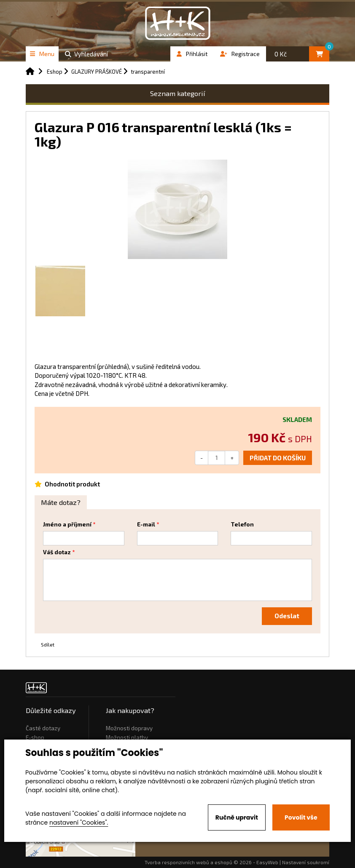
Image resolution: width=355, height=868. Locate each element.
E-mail (146, 524)
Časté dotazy (43, 728)
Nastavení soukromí (306, 862)
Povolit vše (301, 817)
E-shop (35, 737)
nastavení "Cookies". (79, 823)
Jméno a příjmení (67, 524)
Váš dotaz (57, 552)
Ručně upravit (237, 817)
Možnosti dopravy (129, 728)
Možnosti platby (127, 737)
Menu (42, 54)
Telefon (242, 524)
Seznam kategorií (178, 93)
